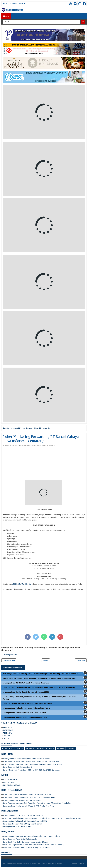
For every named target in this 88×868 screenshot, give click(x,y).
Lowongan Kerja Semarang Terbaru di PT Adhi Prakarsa (24, 713)
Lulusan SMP (19, 748)
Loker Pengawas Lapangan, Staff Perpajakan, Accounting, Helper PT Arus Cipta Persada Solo (37, 803)
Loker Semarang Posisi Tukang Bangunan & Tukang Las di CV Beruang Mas (31, 761)
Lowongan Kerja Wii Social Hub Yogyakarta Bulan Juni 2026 (25, 821)
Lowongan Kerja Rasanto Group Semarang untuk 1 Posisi (25, 717)
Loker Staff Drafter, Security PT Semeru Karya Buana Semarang (27, 703)
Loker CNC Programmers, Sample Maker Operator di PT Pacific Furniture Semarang (34, 845)
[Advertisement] (44, 464)
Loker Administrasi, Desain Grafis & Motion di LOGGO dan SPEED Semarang (31, 770)
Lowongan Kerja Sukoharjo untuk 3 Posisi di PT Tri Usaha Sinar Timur (29, 806)
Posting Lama (81, 660)
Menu (6, 16)
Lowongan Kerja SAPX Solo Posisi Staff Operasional (22, 800)
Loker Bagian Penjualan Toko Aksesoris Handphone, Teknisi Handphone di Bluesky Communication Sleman (42, 818)
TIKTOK (6, 739)
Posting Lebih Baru (9, 660)
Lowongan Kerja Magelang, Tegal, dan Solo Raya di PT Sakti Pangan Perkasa (32, 836)
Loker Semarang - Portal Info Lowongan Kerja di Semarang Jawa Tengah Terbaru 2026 (38, 863)
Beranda (46, 660)
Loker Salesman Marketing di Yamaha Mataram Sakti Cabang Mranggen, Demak (32, 764)
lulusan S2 (61, 748)
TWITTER (7, 736)
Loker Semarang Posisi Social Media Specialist (20, 839)
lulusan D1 (30, 748)
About (5, 4)
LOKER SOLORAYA (11, 779)
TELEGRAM (8, 733)
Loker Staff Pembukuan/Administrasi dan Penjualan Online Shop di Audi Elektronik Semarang (39, 688)
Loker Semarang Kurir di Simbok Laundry (18, 767)
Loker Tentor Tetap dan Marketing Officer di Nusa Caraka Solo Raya (28, 794)
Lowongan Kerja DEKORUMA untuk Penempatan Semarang (26, 683)
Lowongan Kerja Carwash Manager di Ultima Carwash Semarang (27, 759)
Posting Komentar (11, 655)
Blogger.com (81, 863)
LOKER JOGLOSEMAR (12, 785)
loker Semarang (36, 446)
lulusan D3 (45, 446)
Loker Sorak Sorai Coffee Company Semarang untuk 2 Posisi (25, 842)
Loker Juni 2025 (26, 446)
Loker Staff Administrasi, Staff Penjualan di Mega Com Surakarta (27, 848)
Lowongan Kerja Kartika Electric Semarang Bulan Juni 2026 (26, 692)
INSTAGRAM (8, 730)
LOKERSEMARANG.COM (22, 584)
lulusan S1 (52, 446)
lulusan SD (71, 748)
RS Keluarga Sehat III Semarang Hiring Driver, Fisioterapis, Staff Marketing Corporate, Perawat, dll (41, 674)
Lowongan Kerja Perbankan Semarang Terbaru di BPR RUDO (26, 708)
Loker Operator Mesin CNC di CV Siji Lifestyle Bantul (22, 824)
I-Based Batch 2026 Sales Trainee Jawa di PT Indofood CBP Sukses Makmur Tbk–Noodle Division (40, 678)
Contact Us (13, 4)
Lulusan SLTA (7, 748)
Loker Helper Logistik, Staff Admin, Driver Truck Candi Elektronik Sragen (29, 797)
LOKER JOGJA (9, 782)
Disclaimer (23, 4)
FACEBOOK (8, 727)
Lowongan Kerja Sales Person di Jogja (17, 827)
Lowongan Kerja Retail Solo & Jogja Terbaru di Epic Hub (24, 815)
